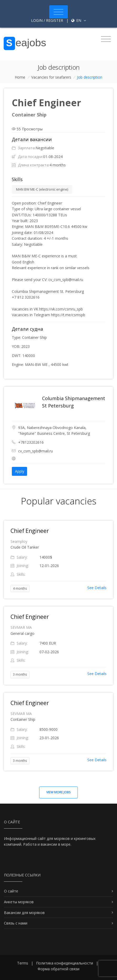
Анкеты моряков (19, 902)
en (79, 20)
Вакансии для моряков (24, 913)
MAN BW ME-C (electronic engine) (42, 189)
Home (20, 77)
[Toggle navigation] (58, 12)
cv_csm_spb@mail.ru (35, 451)
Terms (23, 963)
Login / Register (47, 20)
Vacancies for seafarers (51, 77)
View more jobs (58, 792)
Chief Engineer (30, 531)
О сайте (11, 891)
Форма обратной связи (58, 969)
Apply (20, 471)
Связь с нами (16, 923)
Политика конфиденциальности (65, 963)
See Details (97, 588)
